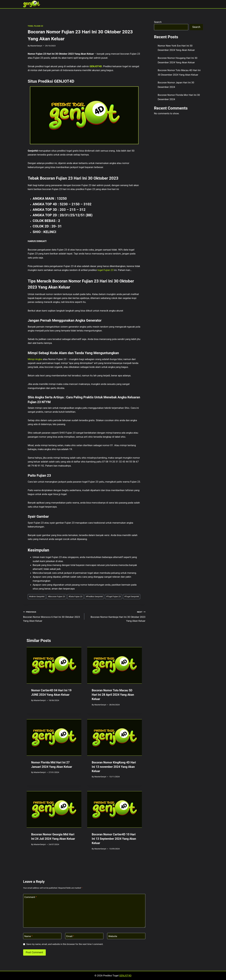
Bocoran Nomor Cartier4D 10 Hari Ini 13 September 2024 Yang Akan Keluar (114, 839)
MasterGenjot (36, 46)
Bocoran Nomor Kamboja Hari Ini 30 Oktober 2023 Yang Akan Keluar (116, 616)
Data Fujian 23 (76, 596)
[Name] (42, 936)
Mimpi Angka (35, 359)
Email (70, 936)
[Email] (84, 936)
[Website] (126, 936)
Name (28, 936)
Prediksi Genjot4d (94, 596)
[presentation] (54, 665)
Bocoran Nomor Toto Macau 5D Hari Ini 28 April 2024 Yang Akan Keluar (113, 695)
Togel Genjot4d (132, 596)
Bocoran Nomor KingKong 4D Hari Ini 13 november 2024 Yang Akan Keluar (114, 767)
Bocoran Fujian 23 (57, 596)
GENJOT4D (96, 66)
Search (158, 22)
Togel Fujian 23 (114, 596)
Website (113, 936)
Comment (31, 897)
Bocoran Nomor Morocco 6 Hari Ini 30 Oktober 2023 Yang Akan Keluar (52, 616)
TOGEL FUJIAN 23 (35, 26)
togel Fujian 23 (105, 270)
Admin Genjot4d (37, 596)
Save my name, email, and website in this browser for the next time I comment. (65, 944)
